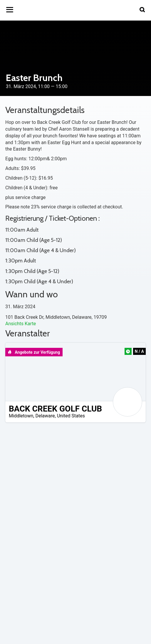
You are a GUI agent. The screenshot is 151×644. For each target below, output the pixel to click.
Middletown (21, 416)
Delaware (45, 416)
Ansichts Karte (21, 324)
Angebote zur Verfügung (34, 352)
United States (71, 416)
